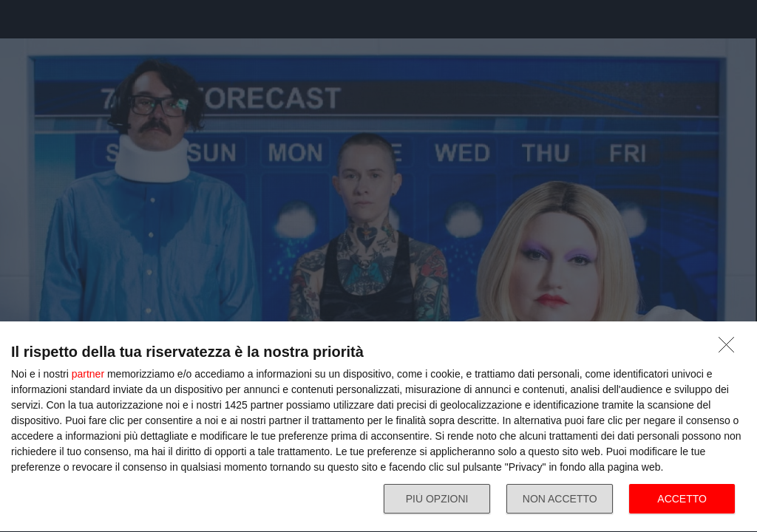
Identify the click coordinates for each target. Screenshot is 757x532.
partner (88, 374)
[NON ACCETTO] (730, 349)
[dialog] (378, 427)
